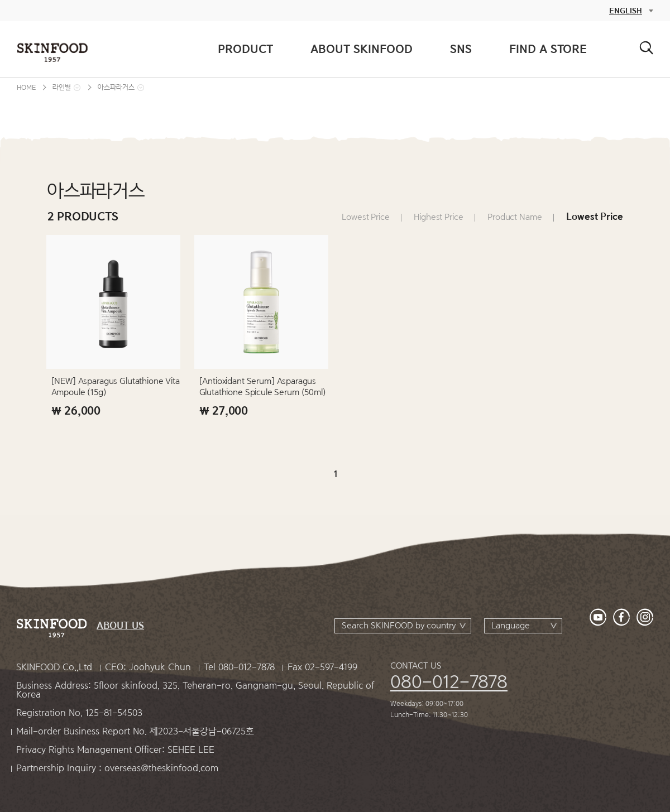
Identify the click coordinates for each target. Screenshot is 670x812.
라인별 (62, 87)
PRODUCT (245, 49)
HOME (26, 87)
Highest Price (438, 217)
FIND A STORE (548, 49)
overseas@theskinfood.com (161, 768)
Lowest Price (365, 217)
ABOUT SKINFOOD (362, 49)
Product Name (515, 217)
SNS (461, 49)
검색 (646, 48)
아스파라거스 (116, 87)
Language (511, 626)
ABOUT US (120, 626)
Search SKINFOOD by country (399, 626)
